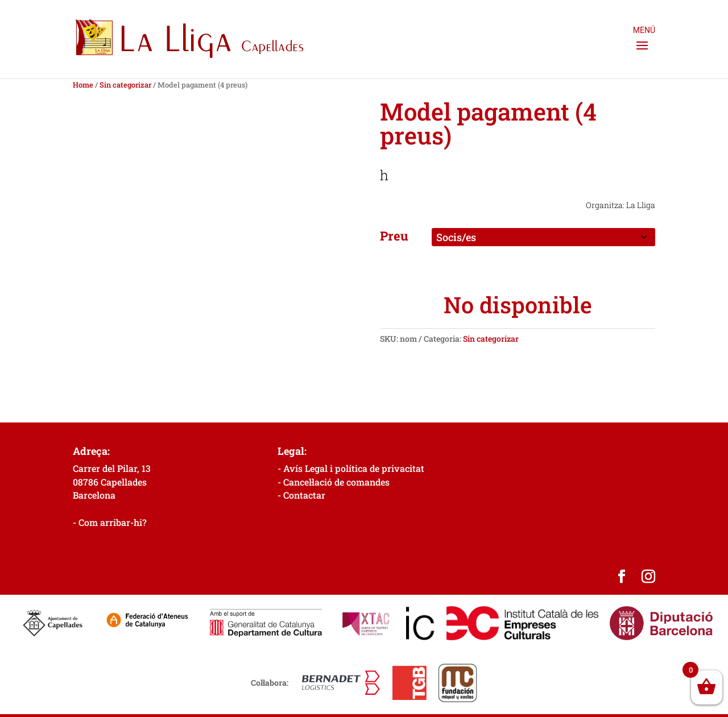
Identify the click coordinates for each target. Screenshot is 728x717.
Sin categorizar (125, 85)
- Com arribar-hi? (110, 522)
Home (83, 85)
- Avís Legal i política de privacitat (351, 468)
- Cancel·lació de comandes (334, 482)
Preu (394, 236)
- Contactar (301, 495)
